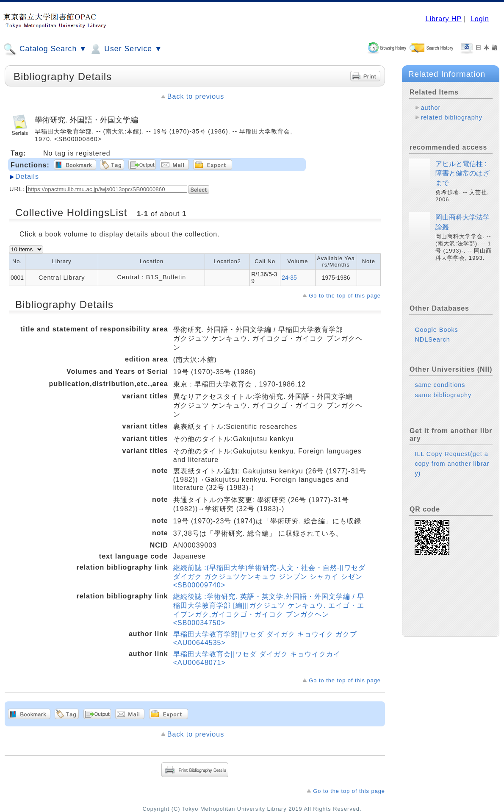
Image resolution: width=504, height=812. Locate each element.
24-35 (289, 278)
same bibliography (443, 395)
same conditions (440, 385)
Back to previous (196, 96)
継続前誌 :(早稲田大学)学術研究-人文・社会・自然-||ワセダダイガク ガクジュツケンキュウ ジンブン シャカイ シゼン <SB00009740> (270, 576)
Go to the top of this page (345, 296)
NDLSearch (432, 339)
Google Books (436, 330)
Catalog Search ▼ (45, 49)
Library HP (443, 19)
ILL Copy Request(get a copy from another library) (452, 464)
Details (27, 177)
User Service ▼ (126, 49)
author (431, 108)
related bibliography (451, 117)
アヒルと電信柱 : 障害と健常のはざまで (462, 173)
